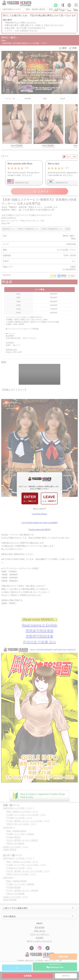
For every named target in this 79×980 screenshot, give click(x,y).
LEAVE (49, 498)
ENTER (30, 498)
